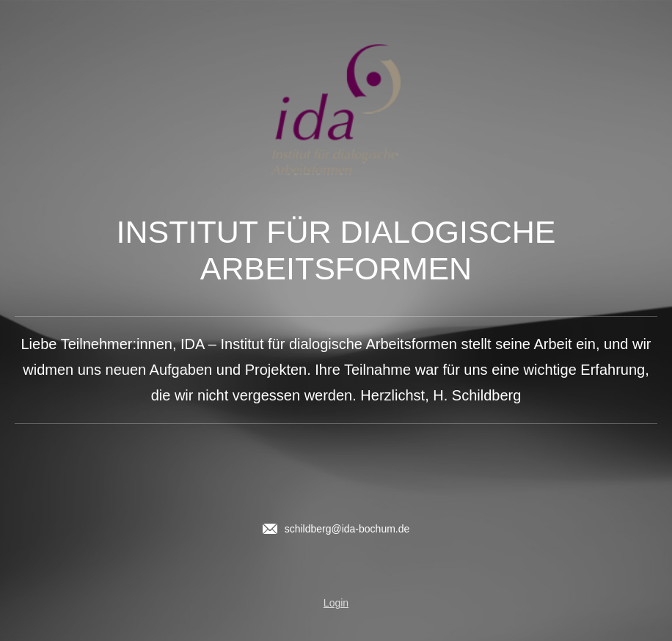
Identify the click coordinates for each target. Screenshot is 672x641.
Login (336, 603)
